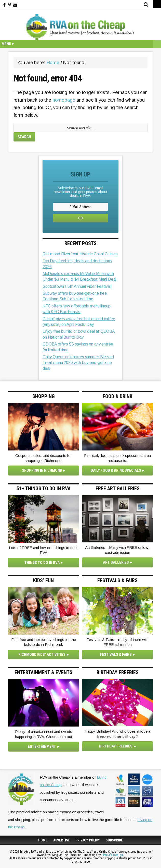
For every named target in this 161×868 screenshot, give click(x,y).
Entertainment (42, 746)
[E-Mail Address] (81, 207)
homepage (64, 100)
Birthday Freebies (116, 746)
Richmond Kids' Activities (42, 655)
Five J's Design (112, 855)
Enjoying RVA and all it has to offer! (81, 27)
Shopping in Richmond (42, 470)
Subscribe (114, 840)
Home (43, 840)
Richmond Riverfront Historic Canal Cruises (80, 254)
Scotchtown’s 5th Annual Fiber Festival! (77, 286)
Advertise (62, 840)
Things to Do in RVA (42, 563)
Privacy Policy (88, 840)
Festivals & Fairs (116, 655)
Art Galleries (116, 562)
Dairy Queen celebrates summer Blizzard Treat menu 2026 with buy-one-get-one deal (78, 363)
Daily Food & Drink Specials (116, 470)
